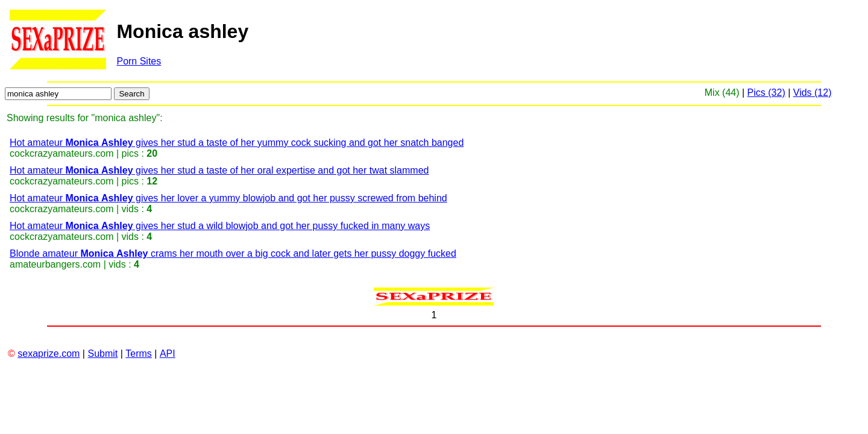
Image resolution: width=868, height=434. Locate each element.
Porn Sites (139, 61)
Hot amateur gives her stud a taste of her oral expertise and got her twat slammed (219, 170)
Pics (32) (766, 93)
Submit (102, 354)
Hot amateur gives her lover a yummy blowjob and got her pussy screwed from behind (228, 198)
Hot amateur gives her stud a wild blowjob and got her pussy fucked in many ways (220, 226)
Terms (139, 354)
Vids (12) (813, 93)
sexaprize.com (49, 354)
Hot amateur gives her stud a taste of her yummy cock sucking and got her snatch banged (237, 143)
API (168, 354)
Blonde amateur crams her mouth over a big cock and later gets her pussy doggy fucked (233, 253)
